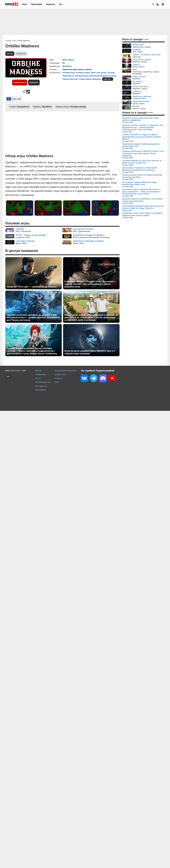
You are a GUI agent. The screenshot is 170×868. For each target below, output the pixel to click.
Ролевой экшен (83, 73)
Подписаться (20, 83)
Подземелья (68, 76)
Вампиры (97, 79)
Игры (24, 4)
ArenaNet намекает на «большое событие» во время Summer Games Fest (142, 162)
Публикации (36, 4)
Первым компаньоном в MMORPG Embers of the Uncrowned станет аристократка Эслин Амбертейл (143, 153)
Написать (34, 83)
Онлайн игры (40, 374)
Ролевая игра (69, 73)
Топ (60, 4)
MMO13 (38, 371)
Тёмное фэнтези (70, 79)
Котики (113, 76)
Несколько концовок (99, 76)
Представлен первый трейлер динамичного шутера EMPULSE (141, 145)
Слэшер (111, 73)
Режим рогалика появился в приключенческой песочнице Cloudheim (142, 176)
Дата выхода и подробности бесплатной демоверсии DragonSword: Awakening (140, 169)
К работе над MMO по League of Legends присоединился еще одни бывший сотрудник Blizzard (142, 137)
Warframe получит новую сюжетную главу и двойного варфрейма (141, 119)
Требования (21, 54)
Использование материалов (65, 371)
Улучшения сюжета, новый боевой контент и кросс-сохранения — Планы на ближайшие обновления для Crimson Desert (141, 192)
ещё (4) (107, 79)
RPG (64, 60)
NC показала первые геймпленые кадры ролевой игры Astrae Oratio (140, 183)
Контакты (58, 378)
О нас (57, 382)
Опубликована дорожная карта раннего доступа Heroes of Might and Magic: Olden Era (143, 207)
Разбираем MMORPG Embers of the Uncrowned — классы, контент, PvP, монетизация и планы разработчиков (90, 284)
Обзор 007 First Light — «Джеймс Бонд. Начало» (32, 287)
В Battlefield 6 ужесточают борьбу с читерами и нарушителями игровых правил (142, 214)
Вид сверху (83, 76)
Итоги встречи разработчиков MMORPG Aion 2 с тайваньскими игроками (90, 352)
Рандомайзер (41, 390)
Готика (82, 79)
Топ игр (38, 378)
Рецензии (50, 4)
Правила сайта (60, 374)
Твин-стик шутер (98, 73)
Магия (88, 79)
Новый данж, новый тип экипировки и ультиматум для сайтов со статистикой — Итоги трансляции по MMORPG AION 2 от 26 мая (91, 317)
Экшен (71, 60)
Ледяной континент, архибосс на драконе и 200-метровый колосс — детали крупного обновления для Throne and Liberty (33, 317)
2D (76, 76)
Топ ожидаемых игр (43, 382)
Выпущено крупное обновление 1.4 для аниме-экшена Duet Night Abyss (143, 200)
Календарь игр (41, 386)
